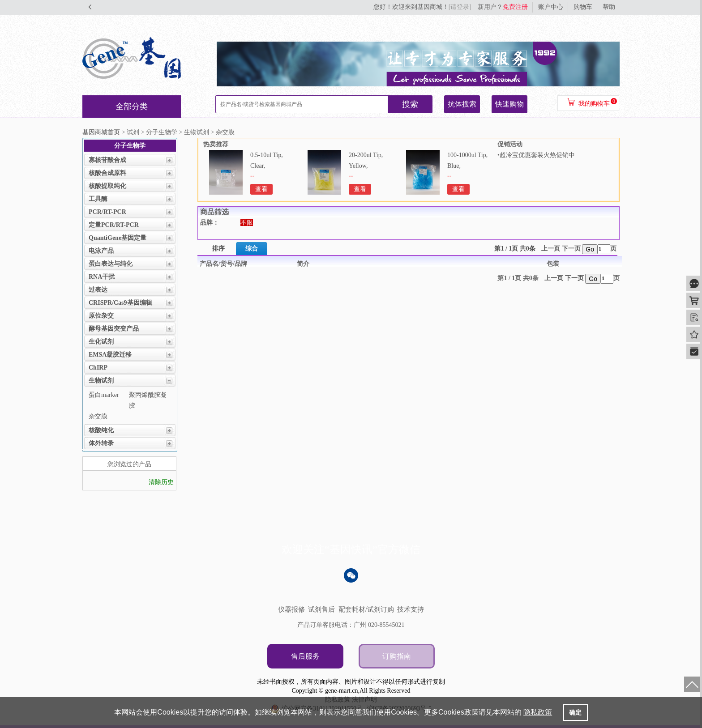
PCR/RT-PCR (107, 212)
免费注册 (515, 7)
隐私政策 (538, 712)
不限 (247, 223)
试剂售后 (321, 609)
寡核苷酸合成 (107, 160)
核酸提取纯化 (107, 186)
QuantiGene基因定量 (118, 238)
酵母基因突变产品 (114, 329)
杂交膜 (98, 416)
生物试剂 (101, 381)
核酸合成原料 (107, 173)
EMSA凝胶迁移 (110, 355)
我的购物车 (594, 104)
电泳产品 (101, 251)
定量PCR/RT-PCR (114, 225)
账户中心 (551, 7)
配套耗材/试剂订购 (366, 609)
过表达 (98, 290)
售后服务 (305, 656)
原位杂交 (101, 316)
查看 (261, 189)
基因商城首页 (101, 132)
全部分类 (132, 106)
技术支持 (411, 609)
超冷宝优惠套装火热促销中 (537, 155)
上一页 (551, 249)
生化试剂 (101, 342)
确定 (575, 712)
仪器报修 (291, 609)
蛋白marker (104, 395)
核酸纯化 (101, 430)
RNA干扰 (102, 277)
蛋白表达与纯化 (111, 264)
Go (590, 249)
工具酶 (98, 199)
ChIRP (98, 368)
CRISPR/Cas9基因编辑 (120, 303)
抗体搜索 (462, 104)
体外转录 (101, 443)
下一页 (571, 249)
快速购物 (509, 104)
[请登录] (460, 7)
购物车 (583, 7)
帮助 (609, 7)
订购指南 (397, 656)
